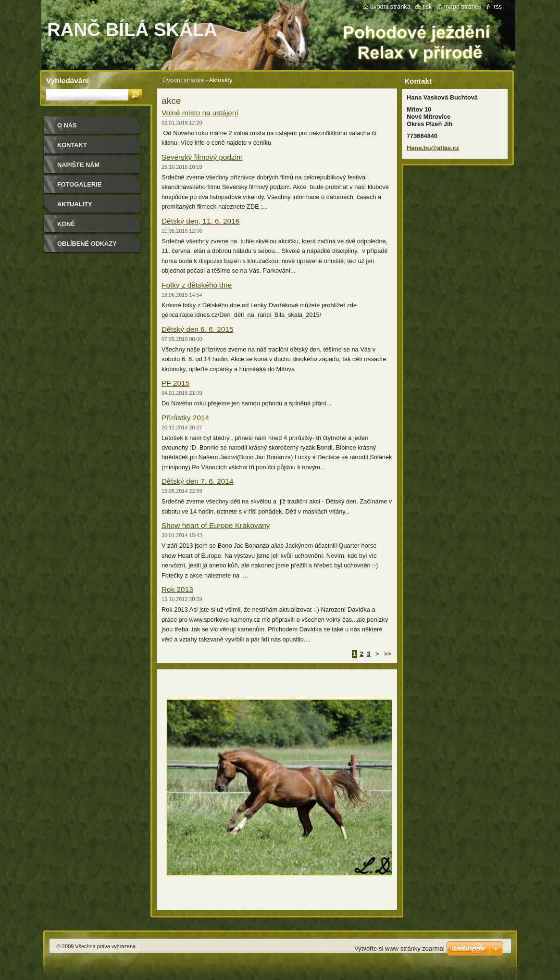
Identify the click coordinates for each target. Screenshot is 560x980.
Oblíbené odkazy (87, 244)
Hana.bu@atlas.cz (433, 148)
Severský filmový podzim (202, 157)
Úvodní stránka (183, 80)
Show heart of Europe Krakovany (216, 525)
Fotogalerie (79, 184)
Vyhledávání (68, 81)
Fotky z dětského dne (197, 285)
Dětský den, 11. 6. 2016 (200, 221)
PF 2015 (175, 383)
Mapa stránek (463, 6)
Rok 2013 (177, 589)
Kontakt (72, 145)
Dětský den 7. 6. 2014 (197, 481)
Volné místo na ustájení (200, 113)
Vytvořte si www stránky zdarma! (399, 949)
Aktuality (75, 204)
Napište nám (78, 165)
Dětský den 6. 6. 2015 (197, 329)
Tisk (427, 6)
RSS (498, 6)
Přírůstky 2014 (185, 418)
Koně (66, 224)
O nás (67, 125)
